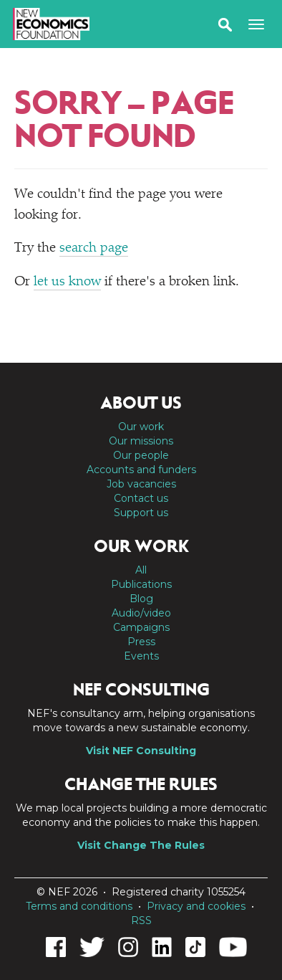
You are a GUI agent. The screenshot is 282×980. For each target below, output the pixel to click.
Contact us (141, 498)
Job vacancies (141, 484)
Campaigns (141, 627)
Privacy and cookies (196, 906)
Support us (141, 513)
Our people (141, 455)
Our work (141, 427)
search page (94, 248)
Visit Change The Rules (141, 845)
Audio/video (141, 613)
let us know (67, 282)
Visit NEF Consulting (141, 751)
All (141, 570)
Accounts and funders (141, 470)
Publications (141, 584)
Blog (141, 599)
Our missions (141, 441)
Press (141, 642)
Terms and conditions (79, 906)
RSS (141, 920)
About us (141, 403)
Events (141, 656)
